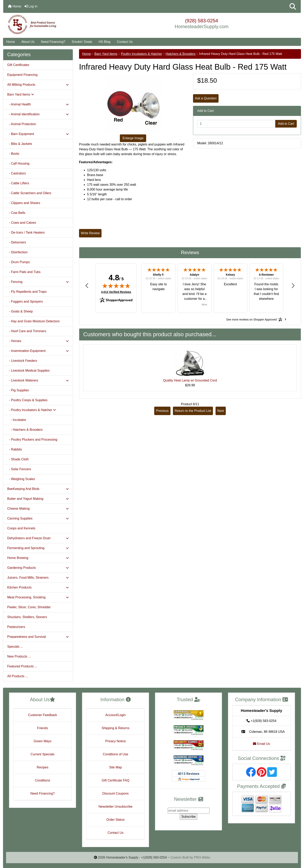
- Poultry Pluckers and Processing (32, 440)
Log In (31, 6)
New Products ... (19, 656)
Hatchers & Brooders (181, 54)
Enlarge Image (133, 138)
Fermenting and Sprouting (38, 548)
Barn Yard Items (106, 54)
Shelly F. (158, 275)
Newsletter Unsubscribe (116, 807)
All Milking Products (38, 85)
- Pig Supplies (18, 390)
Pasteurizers (16, 627)
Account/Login (116, 715)
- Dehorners (17, 242)
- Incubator (17, 420)
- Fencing (38, 282)
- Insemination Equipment (38, 351)
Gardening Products (38, 568)
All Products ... (18, 676)
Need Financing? (53, 42)
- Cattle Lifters (18, 183)
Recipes (43, 767)
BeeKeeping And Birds (38, 489)
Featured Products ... (22, 666)
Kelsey (230, 275)
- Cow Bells (16, 213)
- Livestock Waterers (38, 380)
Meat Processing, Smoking (38, 597)
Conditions (43, 780)
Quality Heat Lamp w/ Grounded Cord (190, 380)
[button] (293, 6)
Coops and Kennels (21, 528)
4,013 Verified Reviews (116, 292)
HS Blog (104, 42)
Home (15, 6)
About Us (28, 42)
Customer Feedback (42, 715)
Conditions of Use (115, 754)
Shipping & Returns (116, 728)
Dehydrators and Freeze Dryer (38, 538)
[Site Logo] (53, 25)
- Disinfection (17, 252)
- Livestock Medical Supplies (28, 371)
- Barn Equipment (38, 134)
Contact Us (125, 42)
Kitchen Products (38, 587)
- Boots (13, 154)
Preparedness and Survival (38, 637)
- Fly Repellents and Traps (27, 292)
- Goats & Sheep (20, 311)
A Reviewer (266, 275)
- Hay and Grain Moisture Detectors (33, 321)
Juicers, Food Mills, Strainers (38, 578)
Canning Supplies (38, 518)
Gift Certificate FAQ (116, 780)
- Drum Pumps (18, 262)
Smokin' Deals (82, 42)
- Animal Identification (38, 114)
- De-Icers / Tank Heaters (26, 232)
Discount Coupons (116, 793)
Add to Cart (286, 124)
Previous (162, 411)
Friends (43, 728)
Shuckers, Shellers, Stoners (27, 617)
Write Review (90, 233)
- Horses (38, 341)
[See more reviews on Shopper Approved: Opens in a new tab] (251, 319)
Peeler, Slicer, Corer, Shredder (29, 607)
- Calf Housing (18, 163)
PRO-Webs (202, 857)
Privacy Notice (115, 741)
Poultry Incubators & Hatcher (141, 54)
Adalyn (195, 275)
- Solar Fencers (19, 469)
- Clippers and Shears (24, 203)
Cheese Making (38, 509)
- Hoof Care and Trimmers (27, 331)
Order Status (116, 820)
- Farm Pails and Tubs (24, 272)
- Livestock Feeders (22, 361)
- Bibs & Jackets (20, 144)
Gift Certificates (18, 65)
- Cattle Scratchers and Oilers (29, 193)
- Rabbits (15, 449)
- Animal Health (38, 104)
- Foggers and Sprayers (25, 302)
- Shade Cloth (18, 459)
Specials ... (15, 647)
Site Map (116, 767)
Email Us (261, 744)
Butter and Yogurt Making (38, 499)
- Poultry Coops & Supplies (27, 400)
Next (221, 411)
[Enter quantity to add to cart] (236, 124)
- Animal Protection (22, 124)
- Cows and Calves (22, 223)
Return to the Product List (193, 411)
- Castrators (16, 173)
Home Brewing (38, 558)
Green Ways (42, 741)
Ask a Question (206, 98)
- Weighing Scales (21, 479)
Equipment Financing (22, 75)
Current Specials (42, 754)
